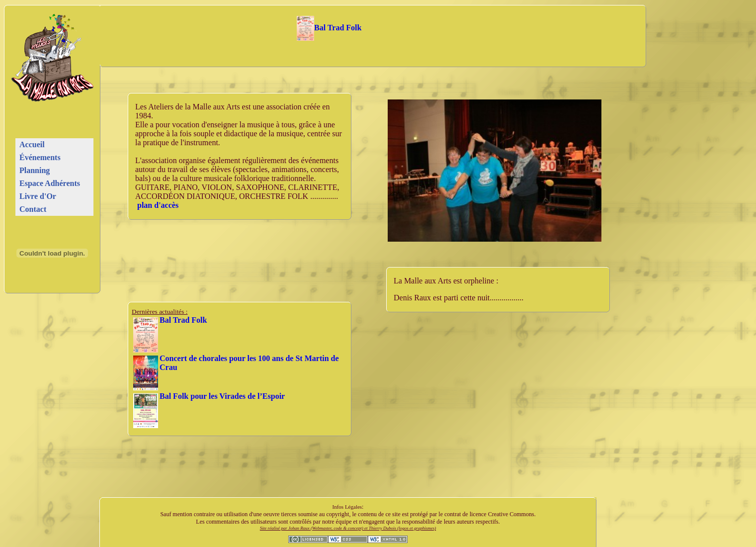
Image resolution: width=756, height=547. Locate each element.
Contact (33, 209)
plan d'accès (158, 205)
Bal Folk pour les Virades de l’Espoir (222, 396)
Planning (35, 170)
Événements (40, 157)
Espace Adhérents (50, 183)
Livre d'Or (38, 196)
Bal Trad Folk (329, 28)
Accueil (32, 144)
